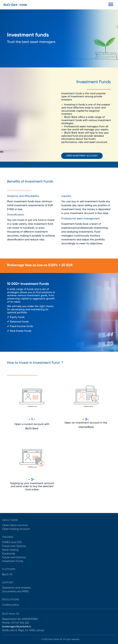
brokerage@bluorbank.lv (17, 626)
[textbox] (59, 36)
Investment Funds (13, 561)
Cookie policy (10, 605)
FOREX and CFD (12, 542)
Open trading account (16, 529)
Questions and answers (16, 588)
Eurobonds (9, 554)
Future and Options (14, 546)
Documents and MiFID (15, 591)
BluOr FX (7, 574)
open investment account (82, 156)
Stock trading (10, 550)
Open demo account (15, 525)
